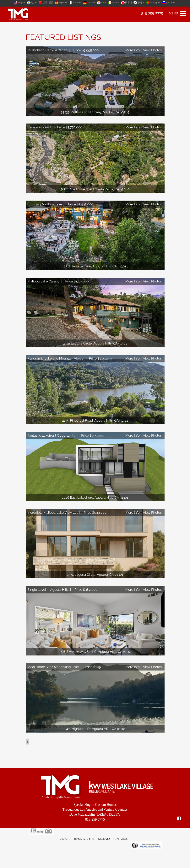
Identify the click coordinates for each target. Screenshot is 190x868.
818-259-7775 (152, 14)
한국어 (139, 3)
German (90, 3)
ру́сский (169, 3)
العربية (32, 3)
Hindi (102, 3)
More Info (133, 50)
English (20, 3)
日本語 (127, 3)
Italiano (114, 3)
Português (154, 3)
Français (76, 3)
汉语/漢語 (46, 3)
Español (61, 3)
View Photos (152, 50)
